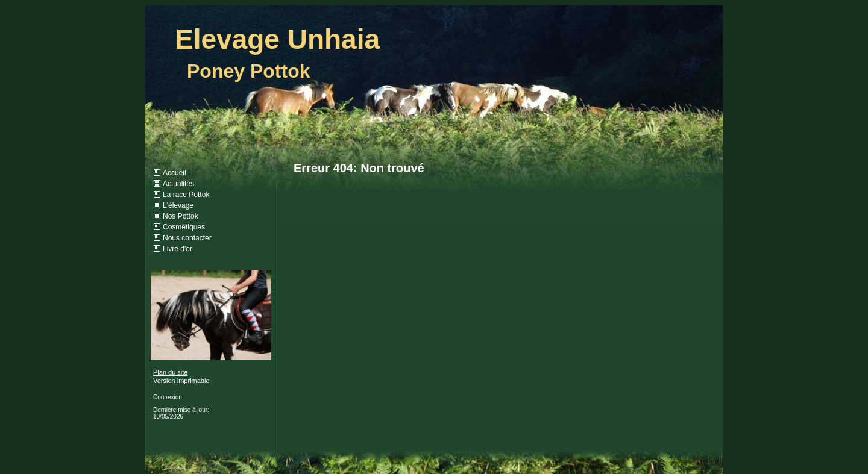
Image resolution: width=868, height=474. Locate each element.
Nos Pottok (181, 216)
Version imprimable (181, 381)
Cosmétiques (184, 227)
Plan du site (170, 372)
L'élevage (178, 205)
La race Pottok (186, 195)
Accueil (175, 173)
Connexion (168, 397)
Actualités (178, 184)
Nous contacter (187, 238)
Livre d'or (178, 249)
